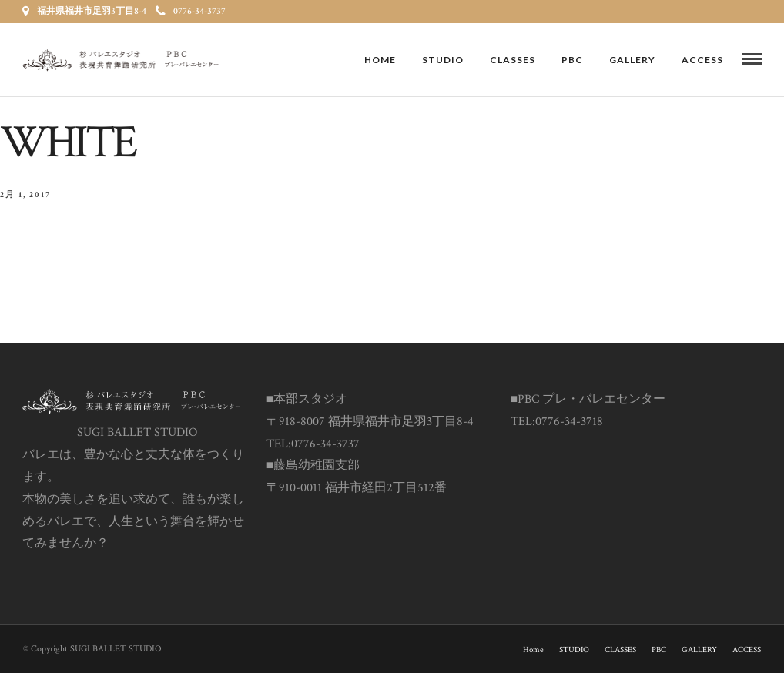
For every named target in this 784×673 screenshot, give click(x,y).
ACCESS (702, 60)
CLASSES (513, 60)
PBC (572, 60)
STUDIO (443, 60)
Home (380, 60)
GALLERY (632, 60)
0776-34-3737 (191, 11)
